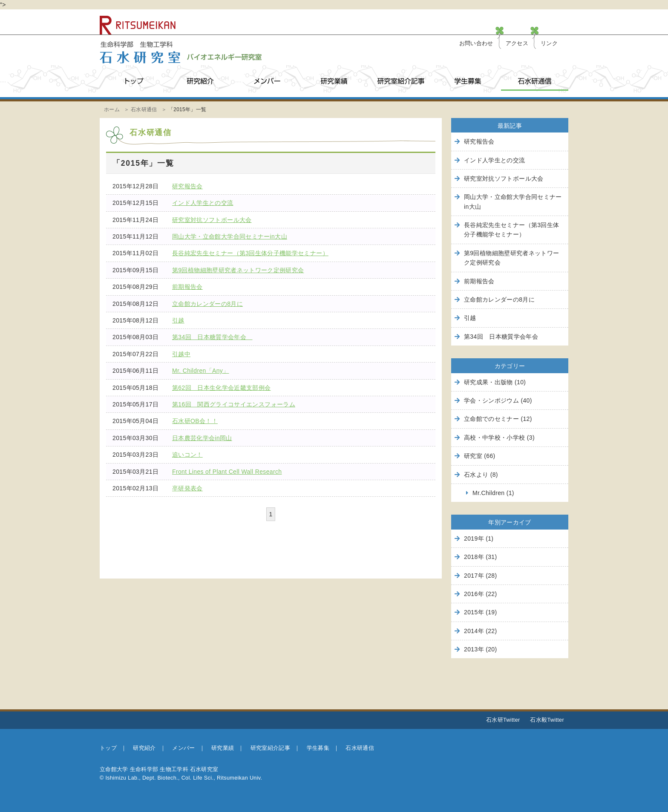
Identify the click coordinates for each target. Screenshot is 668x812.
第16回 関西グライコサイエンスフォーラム (234, 404)
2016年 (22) (480, 594)
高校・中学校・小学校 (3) (499, 438)
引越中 (181, 354)
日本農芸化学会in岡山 (202, 438)
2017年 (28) (480, 576)
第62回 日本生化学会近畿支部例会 (222, 388)
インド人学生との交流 (203, 203)
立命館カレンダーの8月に (207, 304)
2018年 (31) (480, 557)
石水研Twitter (503, 720)
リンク (549, 43)
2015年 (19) (480, 612)
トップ (133, 81)
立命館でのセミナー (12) (498, 419)
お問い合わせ (476, 43)
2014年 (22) (480, 631)
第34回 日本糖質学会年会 (212, 337)
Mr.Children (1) (493, 493)
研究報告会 (187, 186)
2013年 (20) (480, 649)
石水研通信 (534, 81)
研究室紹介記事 (401, 81)
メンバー (267, 81)
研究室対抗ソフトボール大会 (212, 220)
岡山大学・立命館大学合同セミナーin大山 (230, 236)
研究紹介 (200, 81)
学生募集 (468, 81)
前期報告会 (187, 287)
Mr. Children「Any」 (201, 371)
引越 (178, 320)
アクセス (517, 43)
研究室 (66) (480, 456)
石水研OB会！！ (195, 421)
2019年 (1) (479, 538)
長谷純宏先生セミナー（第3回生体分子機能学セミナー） (250, 253)
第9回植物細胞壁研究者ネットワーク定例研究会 (238, 270)
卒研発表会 (187, 488)
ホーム (112, 109)
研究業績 (334, 81)
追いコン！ (187, 455)
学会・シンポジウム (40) (498, 400)
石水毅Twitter (547, 720)
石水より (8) (481, 475)
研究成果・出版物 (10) (495, 382)
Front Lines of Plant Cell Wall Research (227, 472)
